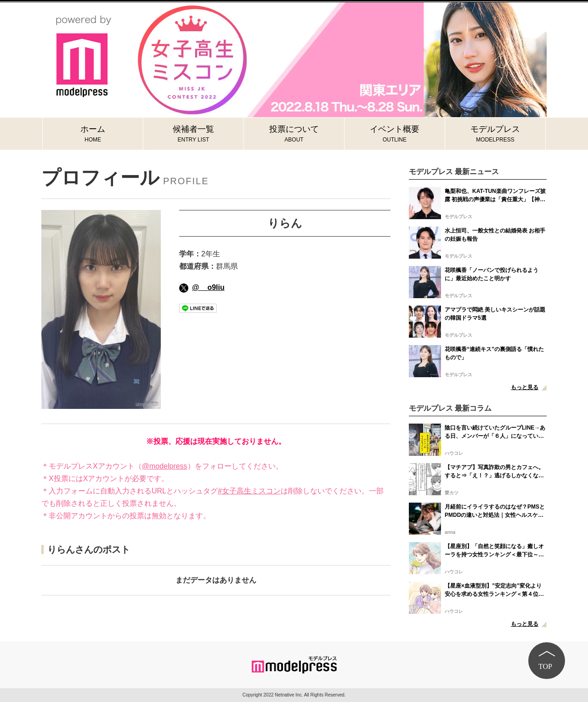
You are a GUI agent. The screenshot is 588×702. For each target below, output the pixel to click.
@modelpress (165, 466)
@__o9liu (202, 287)
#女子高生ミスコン (249, 491)
